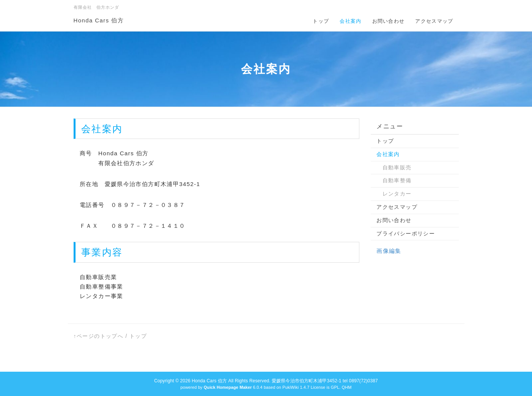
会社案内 (350, 21)
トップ (321, 21)
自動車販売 (394, 167)
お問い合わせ (389, 21)
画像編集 (389, 251)
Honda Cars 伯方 (99, 20)
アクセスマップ (434, 21)
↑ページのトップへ (99, 336)
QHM (346, 387)
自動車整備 (394, 180)
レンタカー (394, 194)
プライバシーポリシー (406, 233)
